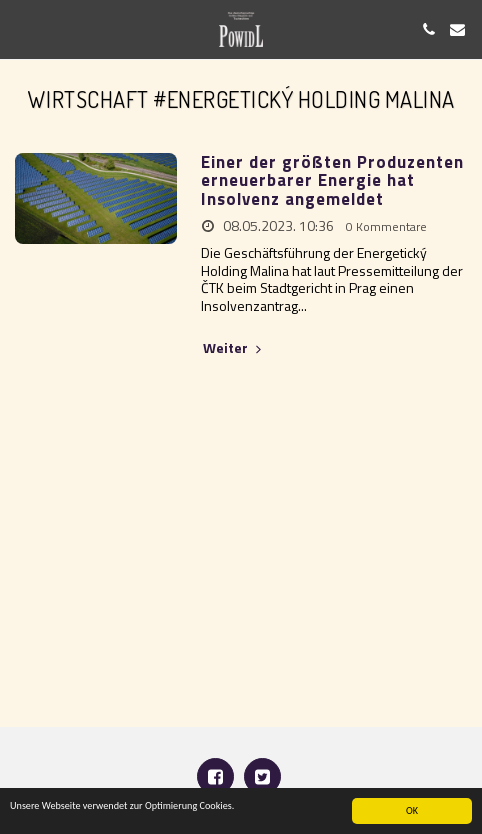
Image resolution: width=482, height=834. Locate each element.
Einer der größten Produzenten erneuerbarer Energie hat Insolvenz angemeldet (332, 180)
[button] (22, 28)
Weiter (234, 348)
